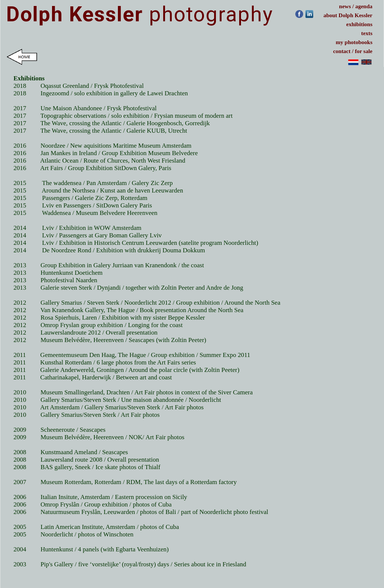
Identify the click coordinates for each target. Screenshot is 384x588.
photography (140, 14)
